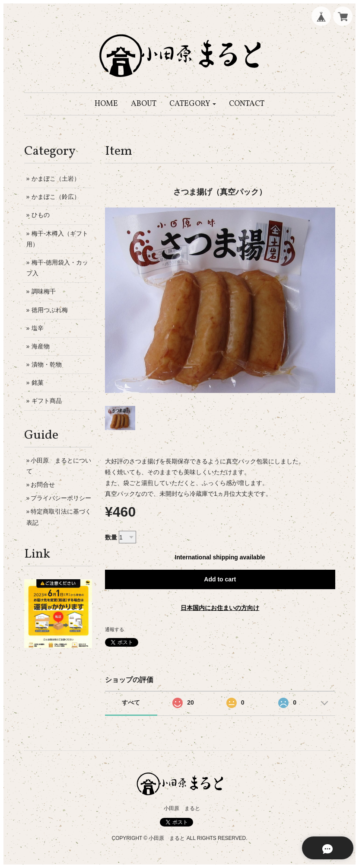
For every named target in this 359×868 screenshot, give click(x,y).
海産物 (41, 346)
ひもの (41, 215)
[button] (193, 104)
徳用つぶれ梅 (50, 310)
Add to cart (220, 579)
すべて (131, 702)
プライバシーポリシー (61, 498)
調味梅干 (44, 291)
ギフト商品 (47, 401)
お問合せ (43, 485)
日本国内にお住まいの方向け (220, 608)
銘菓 (38, 383)
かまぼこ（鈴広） (56, 197)
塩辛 (38, 328)
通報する (114, 629)
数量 (111, 537)
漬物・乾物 (47, 364)
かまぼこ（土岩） (56, 179)
